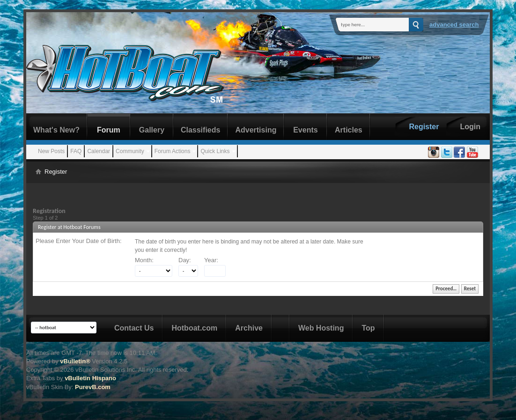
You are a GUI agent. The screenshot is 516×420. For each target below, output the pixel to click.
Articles (349, 130)
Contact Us (134, 328)
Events (305, 130)
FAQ (76, 151)
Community (130, 151)
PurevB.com (93, 387)
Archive (249, 328)
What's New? (56, 130)
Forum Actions (173, 151)
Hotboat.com (194, 328)
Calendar (99, 151)
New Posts (51, 151)
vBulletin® (75, 361)
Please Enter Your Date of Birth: (79, 241)
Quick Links (215, 151)
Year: (211, 260)
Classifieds (200, 130)
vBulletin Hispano (90, 378)
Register (424, 127)
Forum (109, 130)
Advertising (256, 130)
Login (470, 127)
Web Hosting (321, 328)
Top (368, 328)
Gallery (152, 130)
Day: (185, 260)
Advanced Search (454, 25)
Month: (144, 260)
